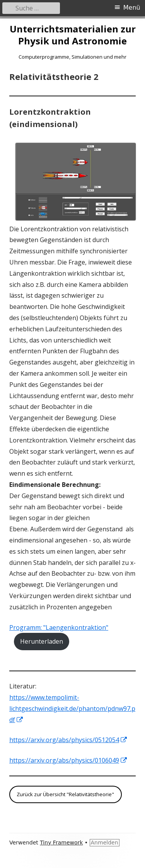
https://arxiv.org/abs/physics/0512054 (68, 740)
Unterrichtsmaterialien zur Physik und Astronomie (73, 35)
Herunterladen (42, 641)
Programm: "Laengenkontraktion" (59, 627)
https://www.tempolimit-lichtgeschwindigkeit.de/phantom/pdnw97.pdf (72, 709)
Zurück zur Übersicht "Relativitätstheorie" (65, 794)
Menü (132, 8)
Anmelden (105, 843)
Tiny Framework (61, 843)
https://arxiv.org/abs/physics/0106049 (68, 760)
